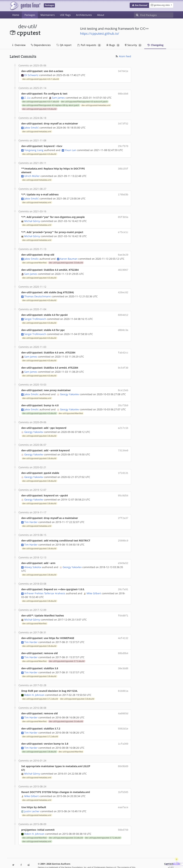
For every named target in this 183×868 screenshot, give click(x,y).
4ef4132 (123, 629)
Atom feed (123, 56)
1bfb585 (123, 781)
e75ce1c (123, 230)
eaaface (123, 796)
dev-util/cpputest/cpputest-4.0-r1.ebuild (41, 79)
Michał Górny (32, 219)
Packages (30, 15)
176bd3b (123, 193)
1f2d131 (123, 467)
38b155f (123, 167)
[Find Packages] (157, 15)
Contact (169, 852)
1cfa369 (123, 733)
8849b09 (123, 755)
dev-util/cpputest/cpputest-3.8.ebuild (66, 260)
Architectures (84, 15)
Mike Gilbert (94, 585)
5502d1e (123, 718)
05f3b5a (123, 215)
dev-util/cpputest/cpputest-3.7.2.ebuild (67, 652)
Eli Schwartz (31, 75)
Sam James (58, 97)
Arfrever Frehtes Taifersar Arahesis (45, 585)
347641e (123, 71)
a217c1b (123, 422)
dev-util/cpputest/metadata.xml (96, 105)
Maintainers (48, 15)
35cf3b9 (123, 400)
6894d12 (123, 311)
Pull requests (89, 45)
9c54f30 (123, 363)
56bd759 (123, 818)
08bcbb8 (123, 93)
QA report (64, 45)
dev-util (27, 26)
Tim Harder (31, 515)
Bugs (113, 45)
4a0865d (123, 703)
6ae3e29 (123, 252)
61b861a (123, 681)
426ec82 (123, 289)
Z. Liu (27, 97)
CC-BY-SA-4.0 (106, 858)
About (101, 15)
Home (16, 15)
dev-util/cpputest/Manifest (34, 260)
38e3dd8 (123, 659)
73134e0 (123, 444)
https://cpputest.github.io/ (100, 33)
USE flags (65, 15)
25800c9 (123, 533)
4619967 (123, 267)
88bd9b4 (123, 644)
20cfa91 (123, 581)
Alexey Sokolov (33, 559)
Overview (19, 45)
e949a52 (123, 555)
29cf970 (123, 145)
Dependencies (41, 45)
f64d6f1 (123, 607)
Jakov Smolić (31, 126)
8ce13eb (123, 385)
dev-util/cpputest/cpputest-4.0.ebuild (39, 108)
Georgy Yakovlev (70, 389)
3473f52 (123, 123)
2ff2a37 (123, 511)
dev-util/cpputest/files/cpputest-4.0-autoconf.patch (84, 101)
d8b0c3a (123, 326)
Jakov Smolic (31, 256)
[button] (139, 5)
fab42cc (123, 348)
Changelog (155, 45)
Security (133, 45)
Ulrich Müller (32, 175)
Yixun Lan (70, 149)
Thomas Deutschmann (38, 293)
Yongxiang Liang (34, 149)
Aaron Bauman (69, 256)
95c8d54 (123, 489)
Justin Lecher (32, 799)
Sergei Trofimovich (35, 315)
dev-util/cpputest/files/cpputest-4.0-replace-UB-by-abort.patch (51, 105)
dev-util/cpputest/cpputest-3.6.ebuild (66, 711)
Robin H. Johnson (34, 685)
